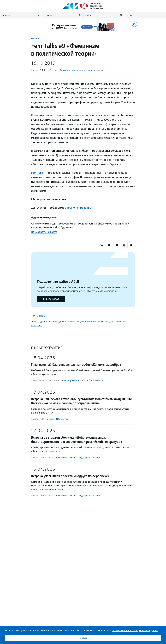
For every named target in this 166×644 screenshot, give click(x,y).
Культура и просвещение (73, 70)
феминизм (104, 322)
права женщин (89, 322)
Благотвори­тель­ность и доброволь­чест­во (83, 380)
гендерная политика (48, 322)
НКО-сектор (62, 419)
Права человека (95, 70)
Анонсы (35, 38)
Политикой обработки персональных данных (135, 630)
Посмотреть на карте (44, 232)
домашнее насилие (70, 322)
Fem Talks (37, 173)
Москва (41, 316)
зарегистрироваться (79, 208)
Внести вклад (51, 299)
